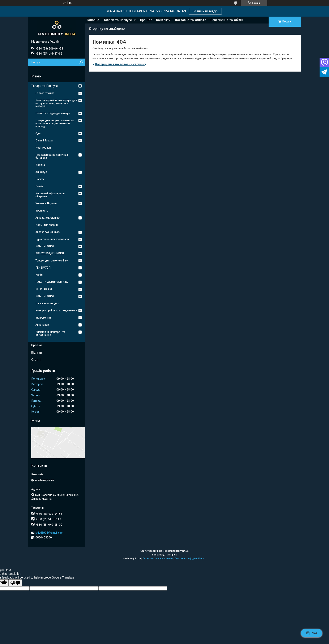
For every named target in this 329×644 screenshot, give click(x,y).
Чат (312, 633)
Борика (40, 165)
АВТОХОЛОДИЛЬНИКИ (50, 253)
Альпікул (41, 172)
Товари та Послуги (118, 20)
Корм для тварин (47, 225)
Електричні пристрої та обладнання (50, 333)
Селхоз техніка (45, 93)
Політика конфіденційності (191, 558)
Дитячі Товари (44, 140)
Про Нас (146, 20)
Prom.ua (184, 551)
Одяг (39, 133)
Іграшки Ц (42, 211)
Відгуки (37, 353)
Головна (93, 20)
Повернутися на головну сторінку (121, 64)
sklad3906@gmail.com (49, 533)
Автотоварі (42, 325)
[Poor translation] (15, 583)
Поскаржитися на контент (158, 558)
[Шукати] (81, 62)
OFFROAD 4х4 (44, 289)
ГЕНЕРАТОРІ (43, 268)
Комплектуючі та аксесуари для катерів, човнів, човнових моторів (56, 103)
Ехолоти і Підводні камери (53, 113)
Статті (36, 360)
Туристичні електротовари (52, 239)
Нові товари (43, 148)
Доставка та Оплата (191, 20)
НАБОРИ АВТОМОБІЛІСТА (52, 282)
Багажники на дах (47, 303)
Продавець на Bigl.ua (165, 555)
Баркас (40, 179)
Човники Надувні (46, 203)
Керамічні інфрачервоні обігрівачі (50, 195)
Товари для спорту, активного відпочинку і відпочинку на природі (55, 123)
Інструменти (43, 318)
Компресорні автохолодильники (56, 310)
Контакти (163, 20)
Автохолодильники (48, 218)
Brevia (39, 186)
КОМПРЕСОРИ (45, 246)
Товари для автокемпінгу (52, 261)
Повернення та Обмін (227, 20)
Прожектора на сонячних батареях (52, 156)
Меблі (39, 275)
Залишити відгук (205, 11)
